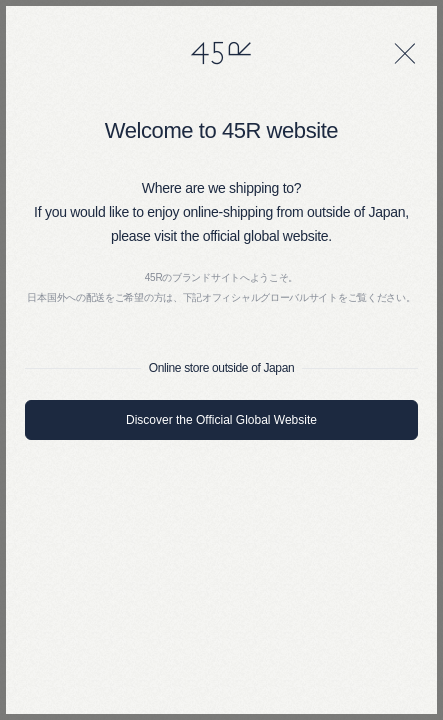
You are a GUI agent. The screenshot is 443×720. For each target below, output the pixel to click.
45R (221, 53)
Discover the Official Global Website (221, 420)
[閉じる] (405, 53)
